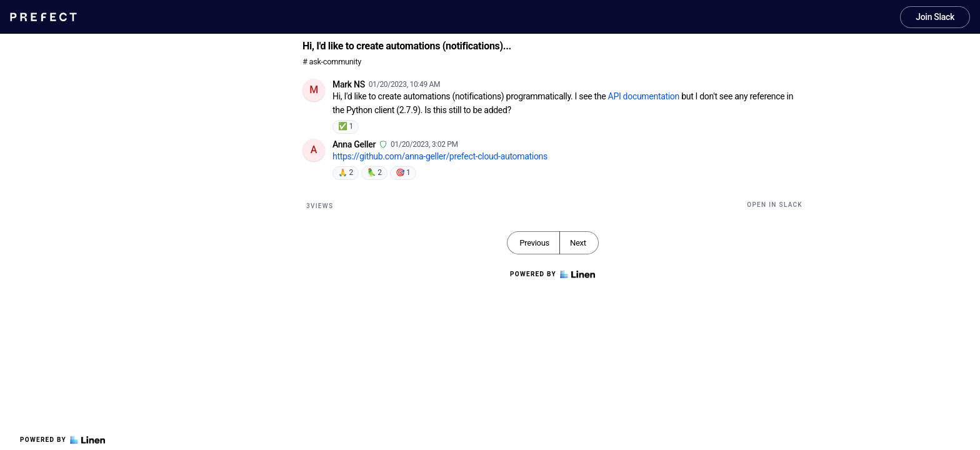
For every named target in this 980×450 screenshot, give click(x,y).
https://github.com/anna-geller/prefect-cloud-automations (440, 156)
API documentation (644, 96)
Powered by (62, 440)
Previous (534, 243)
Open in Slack (775, 205)
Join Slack (935, 17)
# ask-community (332, 62)
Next (578, 243)
